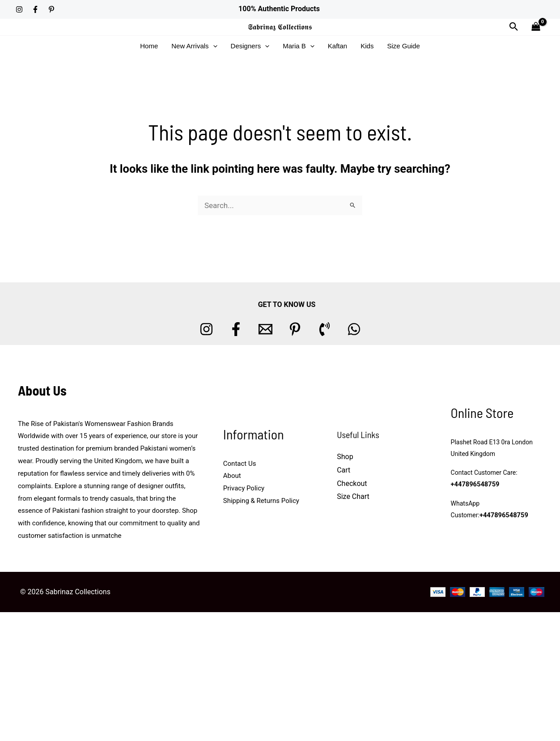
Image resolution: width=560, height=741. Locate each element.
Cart (344, 470)
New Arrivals (194, 46)
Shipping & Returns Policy (261, 501)
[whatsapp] (354, 329)
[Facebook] (35, 9)
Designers (250, 46)
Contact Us (240, 464)
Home (149, 46)
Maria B (299, 46)
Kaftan (337, 46)
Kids (367, 46)
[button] (514, 27)
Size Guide (403, 46)
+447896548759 (474, 485)
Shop (345, 457)
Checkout (352, 483)
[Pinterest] (51, 9)
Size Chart (353, 496)
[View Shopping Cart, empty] (536, 27)
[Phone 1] (325, 329)
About (232, 476)
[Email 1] (265, 329)
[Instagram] (19, 9)
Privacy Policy (244, 488)
